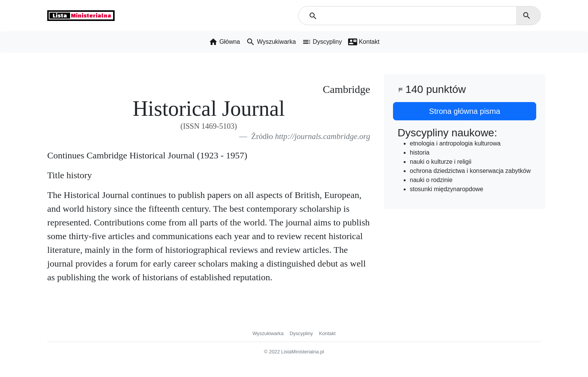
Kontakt (327, 333)
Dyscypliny (301, 333)
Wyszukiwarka (268, 333)
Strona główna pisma (465, 111)
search (527, 16)
